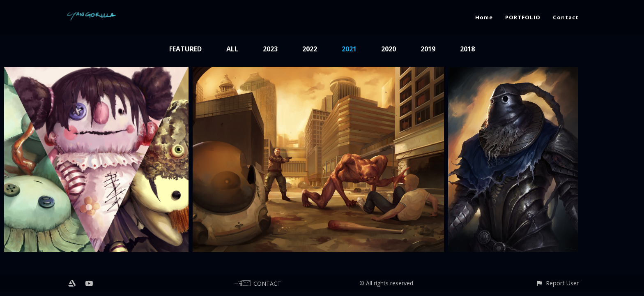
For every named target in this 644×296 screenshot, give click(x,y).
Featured (185, 49)
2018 (467, 49)
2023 (270, 49)
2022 (310, 49)
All (232, 49)
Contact (566, 17)
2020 (389, 49)
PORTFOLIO (523, 17)
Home (484, 17)
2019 (428, 49)
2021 (349, 49)
